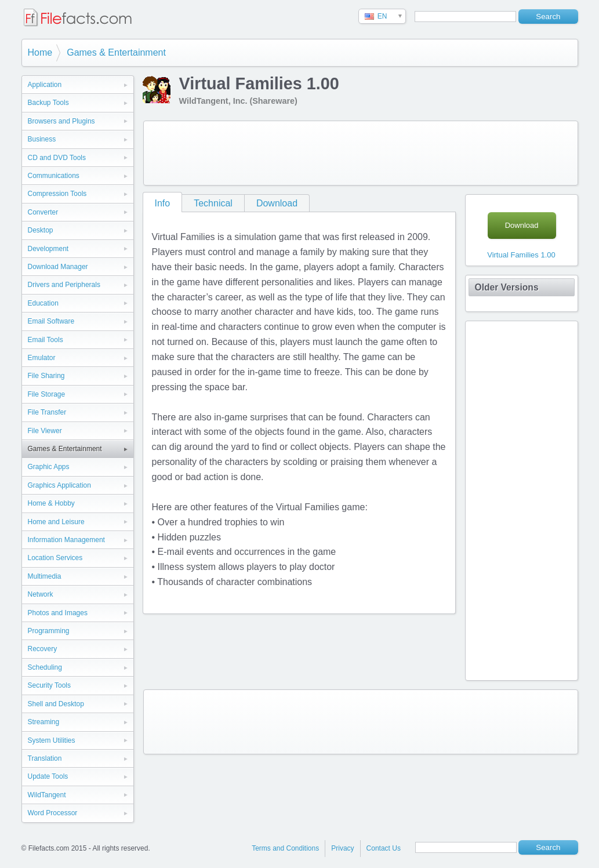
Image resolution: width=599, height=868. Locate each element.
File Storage (47, 394)
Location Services (55, 558)
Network (41, 594)
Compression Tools (57, 194)
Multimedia (45, 576)
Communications (54, 176)
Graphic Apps (49, 467)
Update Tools (48, 776)
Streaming (44, 722)
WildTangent (47, 795)
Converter (43, 212)
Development (48, 249)
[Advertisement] (361, 153)
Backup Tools (48, 103)
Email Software (51, 321)
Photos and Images (58, 613)
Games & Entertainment (116, 52)
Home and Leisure (56, 522)
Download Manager (58, 267)
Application (45, 85)
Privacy (342, 848)
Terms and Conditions (285, 848)
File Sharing (46, 376)
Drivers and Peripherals (64, 285)
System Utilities (52, 740)
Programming (49, 631)
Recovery (43, 649)
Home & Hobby (51, 503)
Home (40, 52)
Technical (213, 203)
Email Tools (46, 340)
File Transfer (47, 412)
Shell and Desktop (56, 704)
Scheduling (45, 667)
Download (277, 203)
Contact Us (384, 848)
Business (42, 139)
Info (163, 203)
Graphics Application (59, 485)
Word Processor (53, 813)
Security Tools (49, 685)
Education (43, 303)
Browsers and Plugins (61, 121)
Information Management (66, 540)
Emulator (42, 358)
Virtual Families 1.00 (521, 255)
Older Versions (507, 287)
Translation (45, 758)
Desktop (41, 230)
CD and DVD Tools (57, 158)
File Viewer (45, 431)
